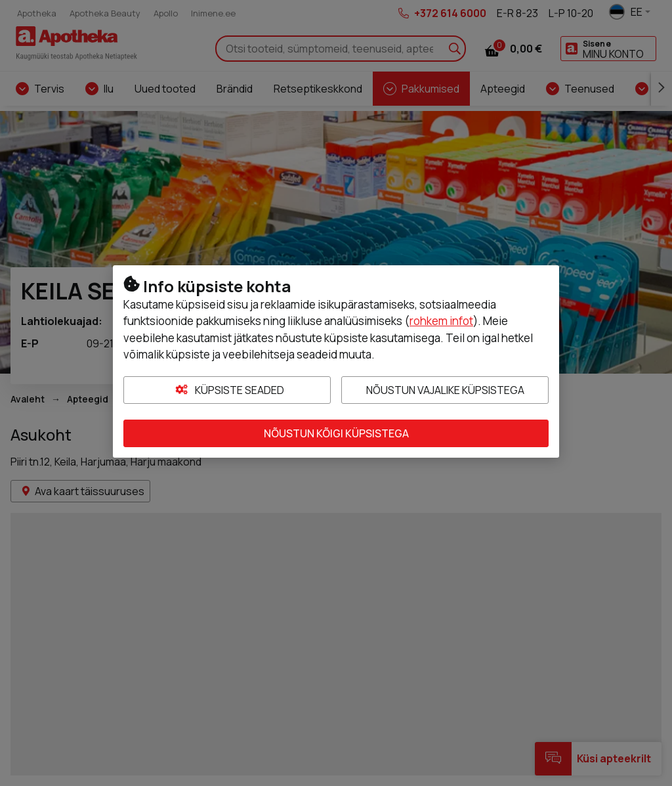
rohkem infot (441, 321)
